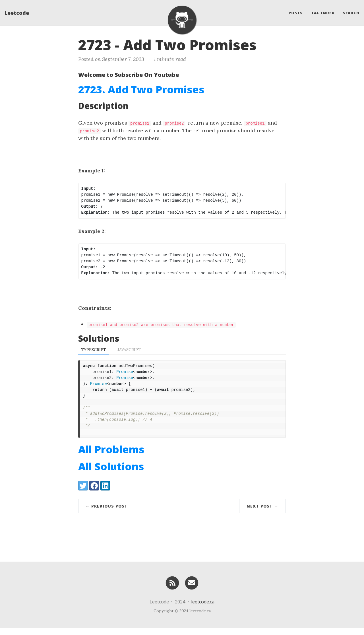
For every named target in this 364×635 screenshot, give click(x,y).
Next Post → (262, 513)
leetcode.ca (203, 609)
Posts (296, 13)
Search (351, 13)
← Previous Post (107, 513)
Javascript (129, 350)
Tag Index (323, 13)
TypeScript (94, 350)
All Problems (111, 456)
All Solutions (111, 473)
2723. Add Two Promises (141, 89)
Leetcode (17, 13)
